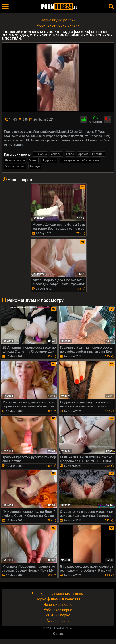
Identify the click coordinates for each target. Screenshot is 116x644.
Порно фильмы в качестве (58, 599)
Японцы (35, 166)
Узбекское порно (58, 610)
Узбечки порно (58, 615)
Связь (58, 634)
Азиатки (56, 154)
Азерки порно (58, 621)
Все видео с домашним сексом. (58, 594)
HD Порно (40, 154)
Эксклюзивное (15, 166)
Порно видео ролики (58, 20)
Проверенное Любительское (80, 160)
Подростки (49, 160)
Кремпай (98, 154)
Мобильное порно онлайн (58, 25)
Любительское (15, 160)
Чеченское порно (58, 605)
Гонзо (70, 154)
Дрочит (83, 154)
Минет (33, 160)
